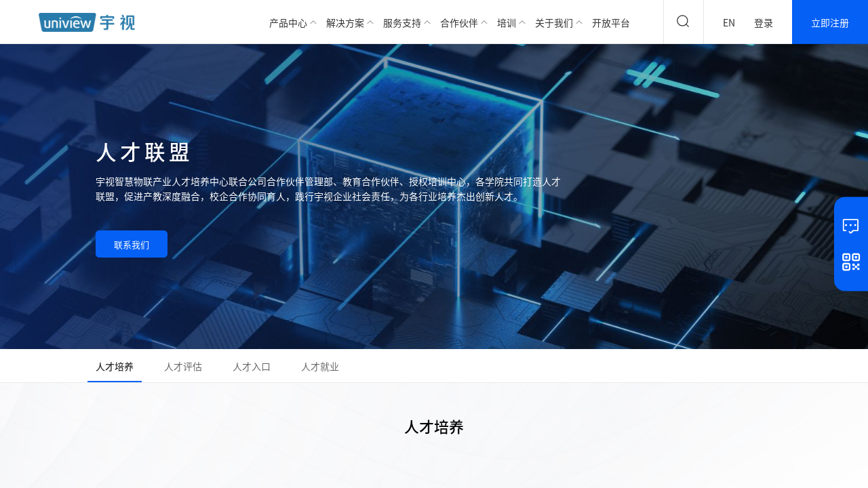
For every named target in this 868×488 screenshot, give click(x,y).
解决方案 (345, 22)
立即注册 (830, 22)
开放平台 (611, 22)
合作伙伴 (459, 22)
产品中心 (288, 22)
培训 (507, 22)
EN (729, 22)
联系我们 (132, 244)
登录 (764, 22)
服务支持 (402, 22)
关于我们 (554, 22)
